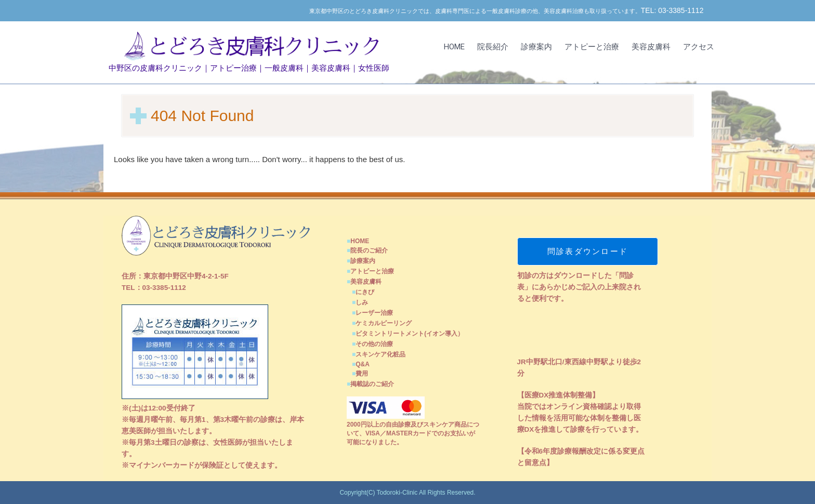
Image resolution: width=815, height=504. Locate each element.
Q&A (363, 364)
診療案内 (536, 47)
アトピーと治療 (592, 47)
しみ (362, 302)
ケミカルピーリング (384, 323)
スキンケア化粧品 (380, 354)
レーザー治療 (374, 313)
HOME (454, 47)
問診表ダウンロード (588, 251)
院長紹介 (493, 47)
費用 (362, 374)
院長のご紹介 (369, 250)
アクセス (699, 47)
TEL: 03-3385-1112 (672, 10)
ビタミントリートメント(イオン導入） (410, 334)
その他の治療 (374, 344)
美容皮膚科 (651, 47)
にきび (365, 292)
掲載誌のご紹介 (372, 384)
